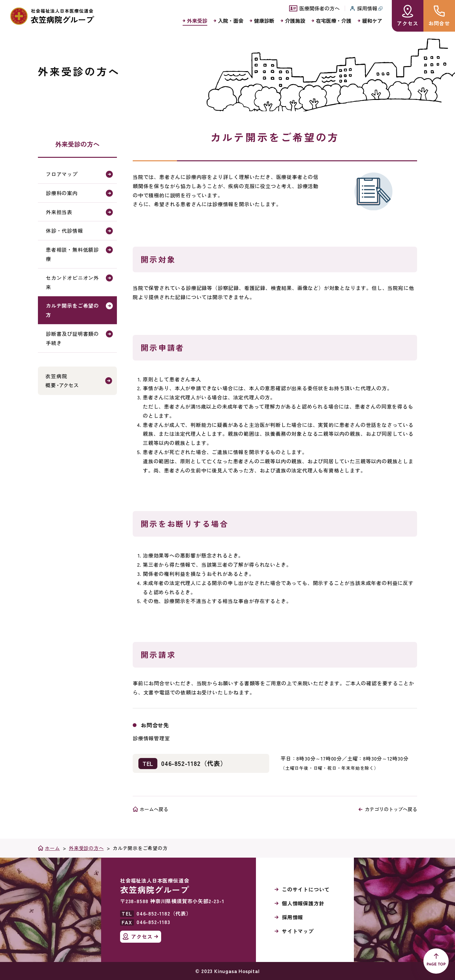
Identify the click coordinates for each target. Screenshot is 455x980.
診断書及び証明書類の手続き (72, 338)
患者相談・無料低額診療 (72, 254)
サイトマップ (298, 931)
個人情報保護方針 (303, 903)
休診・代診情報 (64, 231)
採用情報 (292, 917)
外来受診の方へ (77, 144)
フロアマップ (62, 174)
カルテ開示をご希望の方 (72, 310)
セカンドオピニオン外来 (72, 282)
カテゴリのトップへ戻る (391, 809)
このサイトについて (306, 889)
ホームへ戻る (154, 809)
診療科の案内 (62, 193)
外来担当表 (59, 212)
